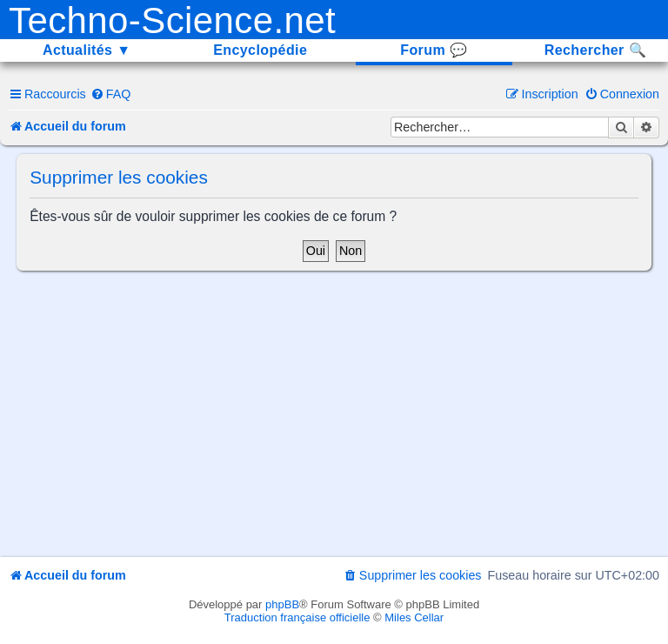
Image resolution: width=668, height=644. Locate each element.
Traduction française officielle (297, 617)
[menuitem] (111, 94)
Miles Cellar (414, 617)
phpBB (282, 604)
